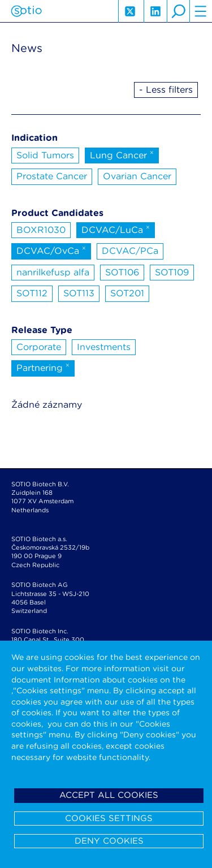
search (178, 11)
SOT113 (79, 293)
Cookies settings (109, 818)
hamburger (201, 11)
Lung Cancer (122, 154)
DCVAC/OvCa (51, 250)
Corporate (39, 347)
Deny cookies (109, 841)
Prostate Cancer (52, 176)
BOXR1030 (41, 230)
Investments (104, 347)
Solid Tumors (45, 155)
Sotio (26, 11)
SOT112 (32, 293)
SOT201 (127, 293)
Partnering (43, 367)
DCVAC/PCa (130, 251)
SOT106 (122, 272)
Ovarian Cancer (137, 176)
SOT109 (172, 272)
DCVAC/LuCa (116, 229)
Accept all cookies (109, 795)
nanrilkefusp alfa (53, 272)
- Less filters (166, 90)
